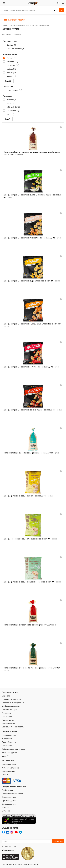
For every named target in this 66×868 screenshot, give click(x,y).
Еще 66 (8, 81)
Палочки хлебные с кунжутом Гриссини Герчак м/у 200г (30, 625)
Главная (5, 25)
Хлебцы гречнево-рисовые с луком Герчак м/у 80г (28, 496)
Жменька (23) (12, 62)
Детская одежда (9, 804)
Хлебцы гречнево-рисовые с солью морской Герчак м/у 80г (32, 582)
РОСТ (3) (10, 103)
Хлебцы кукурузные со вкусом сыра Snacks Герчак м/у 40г (32, 281)
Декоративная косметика (12, 794)
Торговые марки (8, 723)
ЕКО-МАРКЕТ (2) (14, 107)
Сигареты (6, 811)
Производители (8, 720)
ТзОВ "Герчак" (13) (14, 90)
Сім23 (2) (10, 114)
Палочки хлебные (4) (15, 49)
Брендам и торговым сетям (13, 727)
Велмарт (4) (11, 100)
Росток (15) (11, 73)
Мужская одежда (9, 801)
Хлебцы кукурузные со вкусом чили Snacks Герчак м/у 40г (31, 367)
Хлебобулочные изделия (40, 25)
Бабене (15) (11, 69)
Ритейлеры (6, 713)
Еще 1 (8, 119)
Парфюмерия (7, 790)
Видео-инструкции (9, 753)
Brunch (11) (11, 76)
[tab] (33, 20)
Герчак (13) (11, 58)
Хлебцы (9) (11, 45)
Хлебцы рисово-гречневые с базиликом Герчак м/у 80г (30, 539)
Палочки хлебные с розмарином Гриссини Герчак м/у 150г (31, 453)
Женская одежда (9, 797)
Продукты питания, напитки (19, 25)
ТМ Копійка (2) (13, 111)
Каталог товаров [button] (14, 20)
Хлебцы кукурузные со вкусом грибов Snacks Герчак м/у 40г (32, 238)
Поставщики (7, 717)
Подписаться (58, 841)
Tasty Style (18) (13, 65)
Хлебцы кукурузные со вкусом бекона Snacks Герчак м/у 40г (33, 410)
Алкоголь (6, 807)
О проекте (6, 696)
